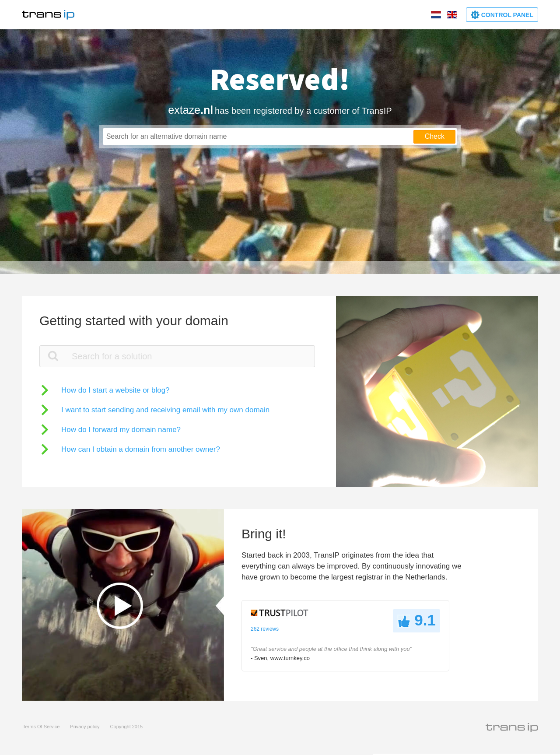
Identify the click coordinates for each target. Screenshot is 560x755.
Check (435, 136)
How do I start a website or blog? (115, 390)
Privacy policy (85, 727)
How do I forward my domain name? (121, 430)
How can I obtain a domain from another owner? (141, 449)
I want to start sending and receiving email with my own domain (165, 410)
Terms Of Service (41, 727)
